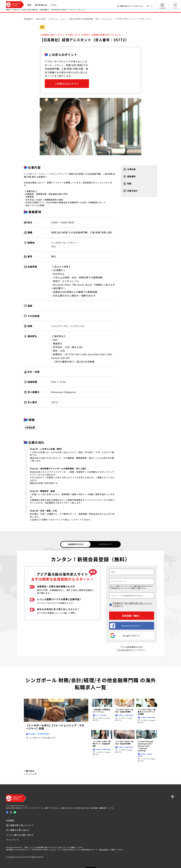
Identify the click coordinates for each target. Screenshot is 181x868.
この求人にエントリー (67, 84)
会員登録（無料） (132, 616)
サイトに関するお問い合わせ (20, 835)
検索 (29, 5)
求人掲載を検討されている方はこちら (130, 6)
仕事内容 (129, 169)
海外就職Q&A (41, 5)
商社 (42, 27)
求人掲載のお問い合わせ (18, 830)
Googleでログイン (125, 636)
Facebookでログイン (126, 626)
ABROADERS (104, 849)
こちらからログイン (125, 650)
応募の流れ (130, 191)
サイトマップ (12, 840)
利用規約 (117, 603)
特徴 (127, 184)
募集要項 (129, 176)
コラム (54, 5)
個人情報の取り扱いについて (139, 603)
